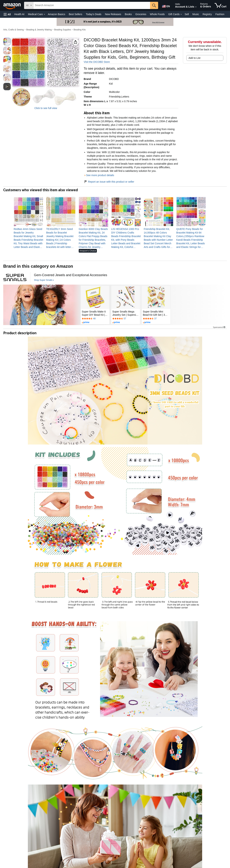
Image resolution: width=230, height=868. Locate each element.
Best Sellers (76, 14)
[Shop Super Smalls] (44, 280)
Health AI (19, 14)
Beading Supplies (63, 30)
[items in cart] (220, 5)
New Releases (113, 14)
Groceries (141, 14)
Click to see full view (46, 108)
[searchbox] (92, 5)
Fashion (220, 14)
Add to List (194, 58)
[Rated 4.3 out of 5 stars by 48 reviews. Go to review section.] (95, 319)
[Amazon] (12, 5)
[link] (28, 238)
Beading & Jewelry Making (39, 30)
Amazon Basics (56, 14)
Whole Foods (157, 14)
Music (196, 14)
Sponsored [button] (219, 327)
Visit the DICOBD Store (97, 62)
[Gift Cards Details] (181, 14)
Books (128, 14)
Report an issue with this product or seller (109, 182)
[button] (7, 14)
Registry (207, 14)
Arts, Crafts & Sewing (13, 30)
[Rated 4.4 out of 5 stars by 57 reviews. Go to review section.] (126, 319)
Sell (187, 14)
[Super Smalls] (15, 277)
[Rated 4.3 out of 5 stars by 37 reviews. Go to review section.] (156, 319)
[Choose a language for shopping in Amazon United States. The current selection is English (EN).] (166, 6)
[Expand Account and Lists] (196, 7)
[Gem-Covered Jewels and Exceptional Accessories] (71, 275)
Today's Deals (94, 14)
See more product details (100, 175)
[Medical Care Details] (44, 14)
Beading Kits (80, 30)
